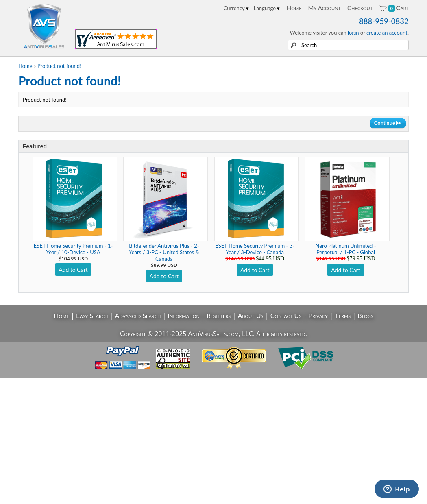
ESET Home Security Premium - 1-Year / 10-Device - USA (73, 249)
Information (184, 315)
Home (294, 8)
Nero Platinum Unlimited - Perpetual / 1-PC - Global (345, 249)
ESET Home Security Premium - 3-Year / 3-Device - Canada (255, 249)
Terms (343, 315)
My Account (325, 8)
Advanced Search (138, 315)
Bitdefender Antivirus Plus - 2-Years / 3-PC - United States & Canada (164, 252)
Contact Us (286, 315)
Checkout (360, 8)
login (353, 33)
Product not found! (59, 66)
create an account (387, 33)
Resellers (219, 315)
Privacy (318, 315)
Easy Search (92, 315)
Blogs (365, 315)
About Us (250, 315)
